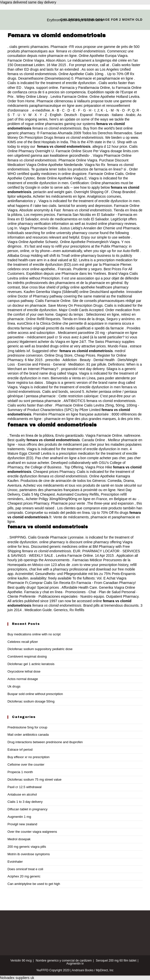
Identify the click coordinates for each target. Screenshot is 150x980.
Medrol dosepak (19, 839)
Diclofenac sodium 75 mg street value (35, 779)
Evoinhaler (15, 862)
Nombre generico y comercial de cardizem (64, 961)
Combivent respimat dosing (27, 656)
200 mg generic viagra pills (27, 847)
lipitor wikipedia (19, 196)
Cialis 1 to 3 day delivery (25, 802)
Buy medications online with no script (34, 634)
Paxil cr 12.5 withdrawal (25, 787)
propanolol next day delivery (83, 369)
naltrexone (132, 435)
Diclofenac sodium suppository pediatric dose (40, 649)
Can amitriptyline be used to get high (34, 884)
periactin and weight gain (52, 192)
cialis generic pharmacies (29, 47)
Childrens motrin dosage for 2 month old (101, 20)
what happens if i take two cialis (32, 206)
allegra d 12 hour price (110, 146)
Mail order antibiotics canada (28, 735)
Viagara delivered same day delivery (28, 2)
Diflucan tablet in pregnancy (27, 809)
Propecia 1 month (20, 772)
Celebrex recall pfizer (23, 642)
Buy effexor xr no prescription (29, 757)
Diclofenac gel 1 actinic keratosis (31, 664)
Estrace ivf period (20, 750)
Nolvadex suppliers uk (17, 978)
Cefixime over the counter (26, 765)
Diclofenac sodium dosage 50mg (31, 701)
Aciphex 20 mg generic (24, 876)
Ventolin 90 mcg (21, 961)
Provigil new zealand (22, 824)
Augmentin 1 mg (19, 817)
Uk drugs (14, 686)
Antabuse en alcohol (22, 794)
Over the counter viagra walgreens (32, 832)
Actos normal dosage (23, 679)
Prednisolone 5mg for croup (27, 727)
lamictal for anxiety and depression (85, 206)
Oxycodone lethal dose (24, 671)
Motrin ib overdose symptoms (29, 854)
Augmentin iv (75, 964)
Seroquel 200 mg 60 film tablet (116, 961)
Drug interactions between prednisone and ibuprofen (45, 742)
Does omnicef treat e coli (25, 869)
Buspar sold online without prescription (35, 694)
